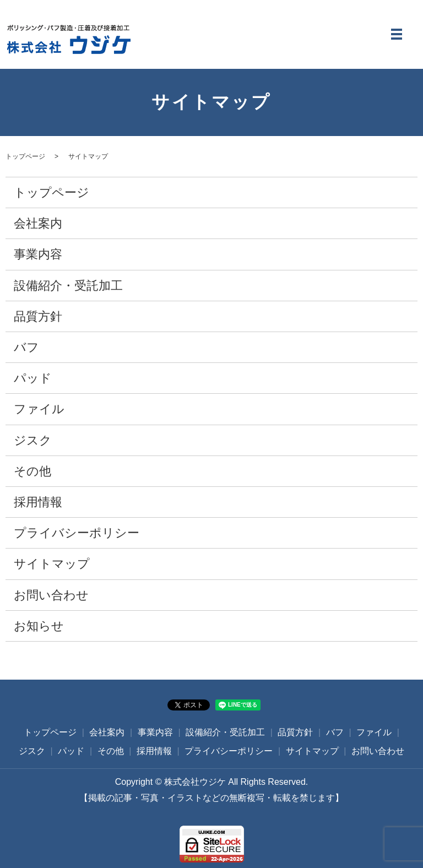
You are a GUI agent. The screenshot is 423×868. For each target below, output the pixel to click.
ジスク (33, 440)
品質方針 (38, 316)
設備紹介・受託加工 (68, 286)
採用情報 (38, 502)
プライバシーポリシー (77, 533)
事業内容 (38, 255)
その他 (32, 471)
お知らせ (39, 626)
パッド (33, 378)
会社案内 (38, 223)
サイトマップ (52, 564)
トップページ (25, 156)
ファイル (39, 409)
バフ (26, 347)
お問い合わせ (51, 595)
